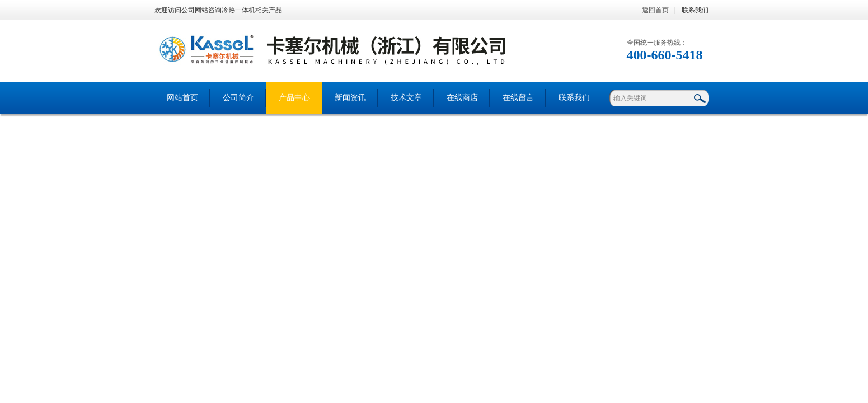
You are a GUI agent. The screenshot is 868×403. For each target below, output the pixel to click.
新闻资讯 (350, 98)
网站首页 (182, 98)
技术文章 (406, 98)
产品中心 (294, 98)
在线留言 (518, 98)
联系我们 (695, 10)
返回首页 (655, 10)
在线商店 (462, 98)
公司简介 (238, 98)
